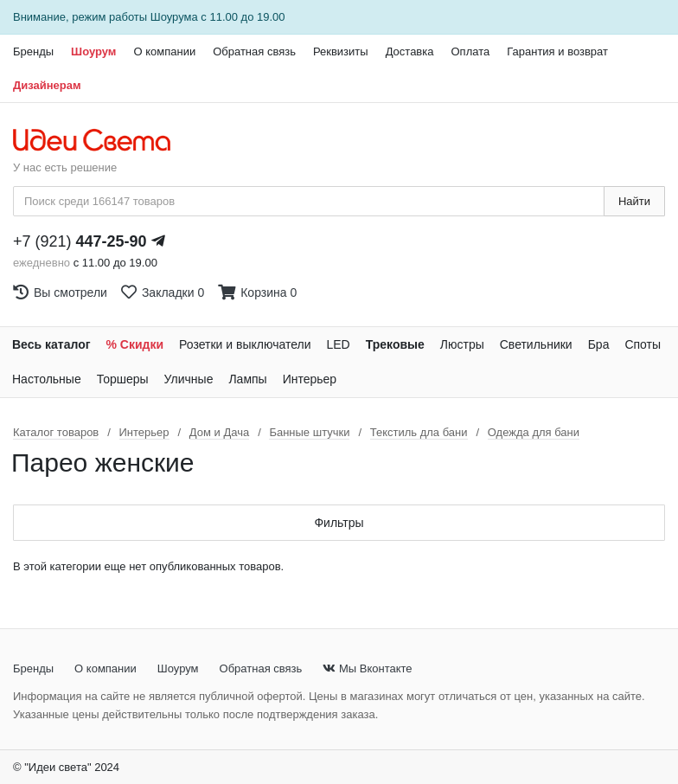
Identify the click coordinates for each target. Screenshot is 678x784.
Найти (634, 201)
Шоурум (93, 51)
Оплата (470, 51)
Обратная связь (254, 51)
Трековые (395, 344)
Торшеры (123, 379)
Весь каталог (51, 344)
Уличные (189, 379)
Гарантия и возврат (557, 51)
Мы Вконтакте (367, 668)
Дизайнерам (47, 85)
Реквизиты (341, 51)
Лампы (247, 379)
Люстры (462, 344)
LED (338, 344)
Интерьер (310, 379)
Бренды (33, 51)
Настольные (47, 379)
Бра (599, 344)
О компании (164, 51)
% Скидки (135, 344)
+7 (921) (80, 241)
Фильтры (339, 523)
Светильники (536, 344)
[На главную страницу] (101, 141)
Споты (643, 344)
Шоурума (174, 17)
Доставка (410, 51)
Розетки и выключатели (245, 344)
